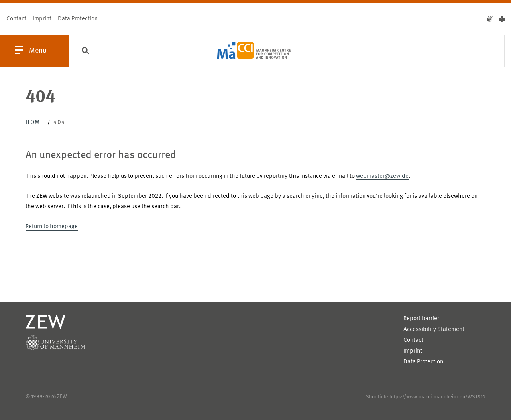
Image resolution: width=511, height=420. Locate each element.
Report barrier (421, 319)
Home (35, 123)
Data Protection (78, 19)
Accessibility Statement (434, 330)
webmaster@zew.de (382, 176)
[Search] (85, 51)
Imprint (42, 19)
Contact (16, 19)
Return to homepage (52, 227)
